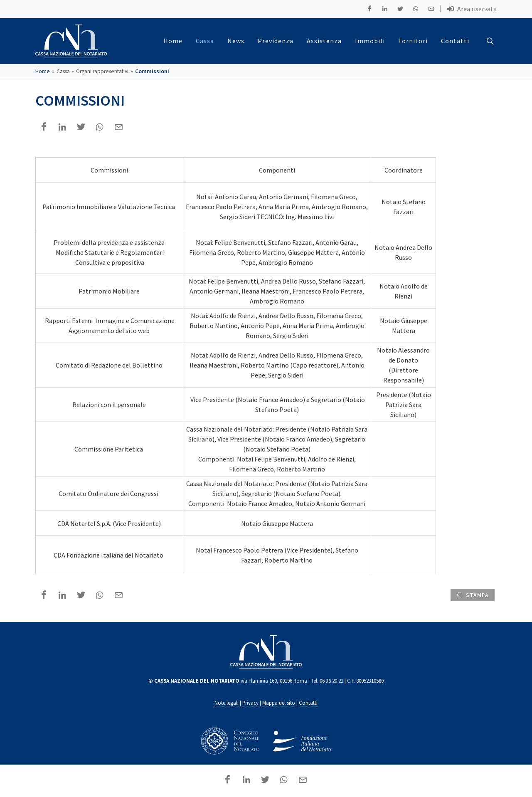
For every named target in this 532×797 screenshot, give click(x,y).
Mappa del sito (279, 703)
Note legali (227, 703)
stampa (473, 595)
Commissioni (152, 72)
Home (43, 72)
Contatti (308, 703)
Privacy (250, 703)
